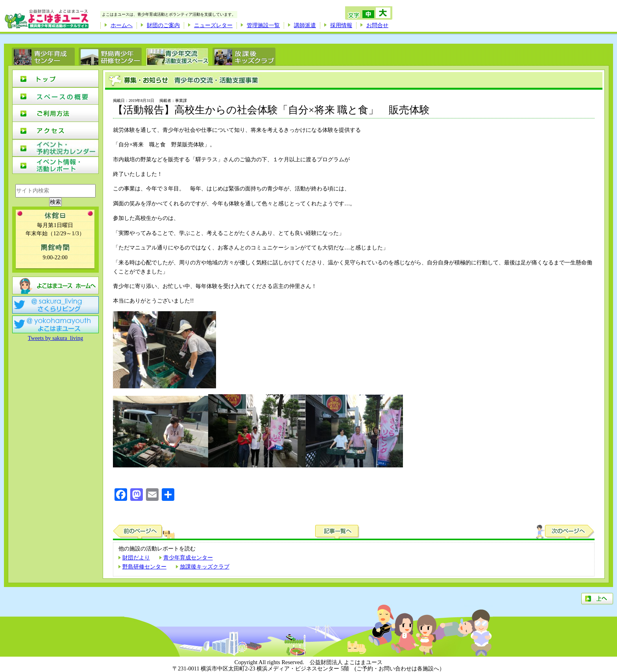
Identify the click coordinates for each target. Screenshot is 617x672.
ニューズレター (213, 25)
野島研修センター (144, 567)
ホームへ (122, 25)
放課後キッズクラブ (205, 567)
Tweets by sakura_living (55, 338)
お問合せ (377, 25)
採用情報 (341, 25)
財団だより (136, 558)
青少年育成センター (188, 558)
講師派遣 (305, 25)
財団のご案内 (163, 25)
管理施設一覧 (263, 25)
